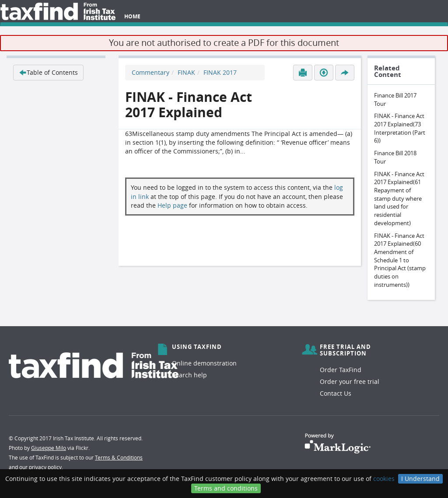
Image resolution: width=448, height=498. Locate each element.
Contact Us (336, 393)
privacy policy (45, 467)
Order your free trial (350, 381)
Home (132, 16)
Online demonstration (204, 363)
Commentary (150, 72)
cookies (384, 479)
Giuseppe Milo (49, 448)
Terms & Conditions (119, 457)
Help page (172, 205)
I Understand (420, 479)
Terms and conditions (226, 488)
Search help (189, 375)
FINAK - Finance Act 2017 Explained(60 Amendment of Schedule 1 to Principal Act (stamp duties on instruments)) (400, 260)
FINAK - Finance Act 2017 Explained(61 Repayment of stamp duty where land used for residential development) (399, 199)
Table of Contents (48, 72)
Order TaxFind (341, 370)
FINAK (186, 72)
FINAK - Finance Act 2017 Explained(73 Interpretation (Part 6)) (400, 128)
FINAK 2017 (220, 72)
